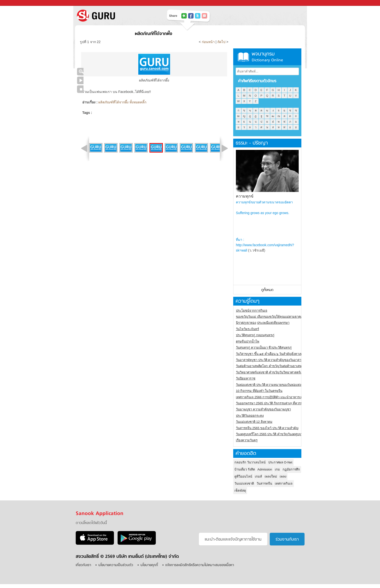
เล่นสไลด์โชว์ (80, 80)
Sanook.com (15, 3)
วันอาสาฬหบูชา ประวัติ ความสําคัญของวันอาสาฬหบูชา (274, 360)
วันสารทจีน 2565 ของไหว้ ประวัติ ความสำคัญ (267, 428)
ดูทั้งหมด (267, 290)
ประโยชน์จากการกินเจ (252, 311)
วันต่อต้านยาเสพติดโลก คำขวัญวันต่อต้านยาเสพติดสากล (274, 366)
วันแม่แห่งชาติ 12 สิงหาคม (254, 422)
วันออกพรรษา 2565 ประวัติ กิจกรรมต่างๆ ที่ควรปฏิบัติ (272, 403)
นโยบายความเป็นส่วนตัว (116, 565)
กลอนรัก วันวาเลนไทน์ (250, 462)
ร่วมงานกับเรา (287, 540)
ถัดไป (221, 42)
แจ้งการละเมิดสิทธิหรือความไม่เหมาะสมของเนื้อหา (200, 565)
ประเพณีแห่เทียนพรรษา (273, 323)
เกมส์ (258, 476)
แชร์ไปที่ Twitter (198, 16)
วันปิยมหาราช (246, 378)
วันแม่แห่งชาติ (244, 484)
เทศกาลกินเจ (284, 484)
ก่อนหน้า (209, 42)
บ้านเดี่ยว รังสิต (245, 469)
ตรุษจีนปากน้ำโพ (248, 341)
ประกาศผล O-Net (280, 462)
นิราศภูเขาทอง (246, 323)
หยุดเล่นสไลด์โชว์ (80, 89)
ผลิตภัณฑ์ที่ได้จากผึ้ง (153, 34)
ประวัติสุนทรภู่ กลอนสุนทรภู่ (255, 335)
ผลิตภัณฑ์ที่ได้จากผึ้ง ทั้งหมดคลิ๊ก (122, 102)
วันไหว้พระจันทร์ (247, 329)
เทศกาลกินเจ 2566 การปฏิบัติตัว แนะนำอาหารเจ (269, 397)
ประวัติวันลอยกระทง (250, 416)
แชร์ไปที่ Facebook (191, 16)
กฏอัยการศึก (291, 469)
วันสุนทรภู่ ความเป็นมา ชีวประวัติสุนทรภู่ (264, 348)
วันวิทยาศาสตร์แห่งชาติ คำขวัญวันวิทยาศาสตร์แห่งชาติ (274, 372)
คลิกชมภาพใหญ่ (80, 72)
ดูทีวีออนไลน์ (243, 476)
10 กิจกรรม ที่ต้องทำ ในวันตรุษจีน (259, 391)
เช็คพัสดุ (240, 491)
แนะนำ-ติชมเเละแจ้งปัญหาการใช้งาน (233, 540)
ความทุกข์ (245, 196)
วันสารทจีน (264, 484)
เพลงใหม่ (271, 476)
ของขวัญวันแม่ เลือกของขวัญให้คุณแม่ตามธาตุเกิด (271, 317)
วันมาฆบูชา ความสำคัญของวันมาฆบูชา (263, 409)
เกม (277, 469)
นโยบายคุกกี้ (149, 565)
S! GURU (116, 16)
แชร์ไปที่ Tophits (184, 16)
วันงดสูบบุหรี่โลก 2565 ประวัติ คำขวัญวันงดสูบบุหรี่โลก (273, 434)
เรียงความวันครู (247, 440)
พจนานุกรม (267, 57)
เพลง (283, 476)
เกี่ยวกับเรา (83, 565)
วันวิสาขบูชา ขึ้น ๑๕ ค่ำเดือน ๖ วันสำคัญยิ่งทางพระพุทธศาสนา (279, 354)
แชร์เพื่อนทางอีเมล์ (204, 16)
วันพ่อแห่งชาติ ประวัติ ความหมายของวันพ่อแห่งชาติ (271, 385)
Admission (265, 469)
